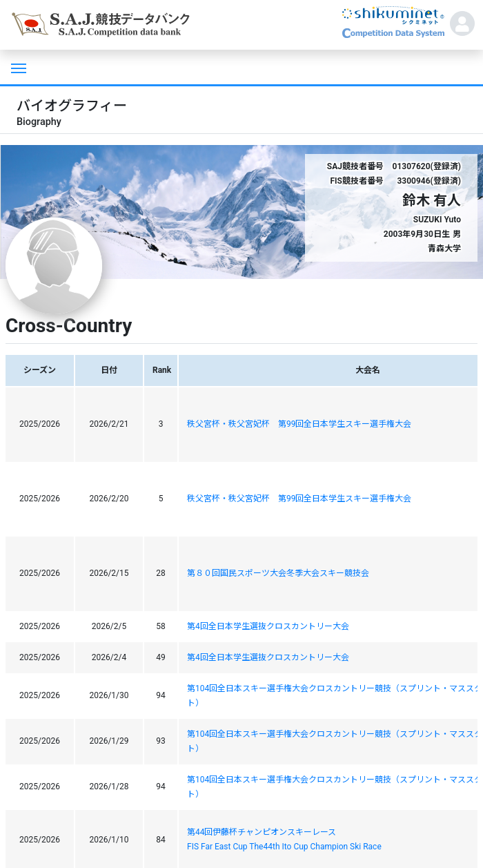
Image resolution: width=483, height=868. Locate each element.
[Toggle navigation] (17, 67)
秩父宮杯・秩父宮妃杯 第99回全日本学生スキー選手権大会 (299, 424)
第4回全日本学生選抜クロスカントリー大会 (268, 626)
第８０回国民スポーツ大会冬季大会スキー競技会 (278, 573)
